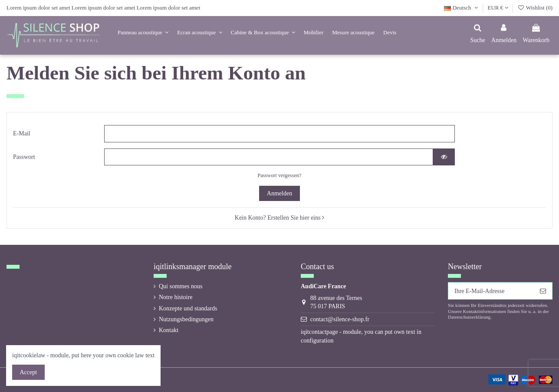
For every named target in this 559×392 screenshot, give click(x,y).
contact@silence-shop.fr (340, 319)
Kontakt (169, 330)
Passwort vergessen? (280, 175)
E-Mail (22, 133)
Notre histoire (176, 297)
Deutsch (462, 8)
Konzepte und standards (188, 308)
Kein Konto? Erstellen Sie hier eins (279, 218)
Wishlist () (535, 8)
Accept (29, 372)
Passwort (24, 157)
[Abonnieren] (543, 291)
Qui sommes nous (181, 286)
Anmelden (279, 193)
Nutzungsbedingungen (186, 319)
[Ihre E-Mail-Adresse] (491, 291)
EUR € (498, 8)
